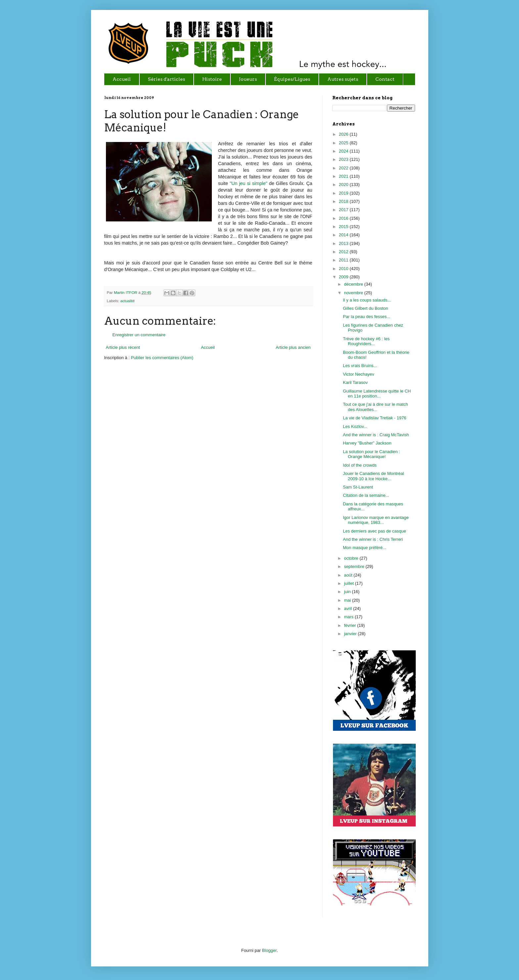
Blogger (269, 950)
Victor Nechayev (358, 374)
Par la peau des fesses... (367, 317)
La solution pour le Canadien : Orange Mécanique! (372, 454)
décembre (354, 284)
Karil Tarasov (355, 382)
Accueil (208, 347)
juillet (349, 583)
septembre (355, 566)
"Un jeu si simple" (249, 183)
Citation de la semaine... (366, 495)
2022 (344, 168)
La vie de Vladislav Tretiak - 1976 (375, 418)
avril (348, 608)
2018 (344, 201)
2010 (344, 269)
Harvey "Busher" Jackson (367, 443)
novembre (354, 293)
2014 (344, 235)
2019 (344, 193)
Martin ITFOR (126, 292)
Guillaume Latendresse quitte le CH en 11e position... (377, 394)
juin (348, 592)
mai (348, 600)
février (351, 625)
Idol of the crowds (360, 465)
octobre (352, 558)
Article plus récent (123, 347)
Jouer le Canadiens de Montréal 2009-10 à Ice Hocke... (373, 476)
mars (349, 617)
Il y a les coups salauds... (367, 300)
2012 (344, 252)
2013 (344, 243)
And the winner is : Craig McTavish (376, 435)
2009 (344, 277)
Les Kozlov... (355, 426)
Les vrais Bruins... (360, 366)
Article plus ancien (293, 347)
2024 (344, 151)
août (349, 575)
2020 (344, 185)
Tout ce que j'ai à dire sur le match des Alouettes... (376, 407)
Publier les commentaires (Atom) (162, 358)
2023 (344, 159)
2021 (344, 176)
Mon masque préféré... (365, 548)
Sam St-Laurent (358, 487)
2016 (344, 218)
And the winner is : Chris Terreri (373, 539)
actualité (127, 301)
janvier (351, 634)
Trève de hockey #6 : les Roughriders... (366, 341)
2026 (344, 134)
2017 (344, 210)
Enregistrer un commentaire (139, 335)
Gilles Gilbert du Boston (366, 308)
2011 (344, 260)
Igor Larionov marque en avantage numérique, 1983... (376, 520)
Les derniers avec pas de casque (375, 531)
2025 (344, 143)
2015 (344, 227)
